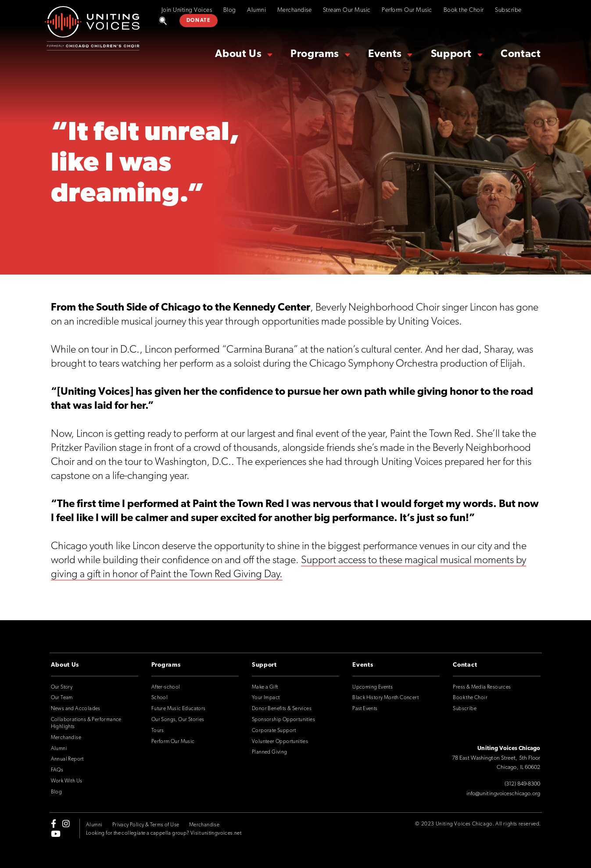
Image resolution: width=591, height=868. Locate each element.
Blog (230, 10)
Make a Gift (265, 687)
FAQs (57, 770)
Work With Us (67, 781)
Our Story (62, 687)
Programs (315, 54)
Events (385, 54)
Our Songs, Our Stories (178, 720)
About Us (238, 54)
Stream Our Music (347, 10)
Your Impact (266, 698)
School (159, 698)
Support (451, 54)
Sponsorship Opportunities (283, 720)
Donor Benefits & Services (282, 709)
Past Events (365, 709)
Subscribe (508, 10)
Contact (521, 54)
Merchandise (295, 10)
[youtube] (56, 833)
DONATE (199, 21)
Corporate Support (274, 731)
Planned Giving (270, 752)
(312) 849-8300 (522, 784)
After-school (166, 687)
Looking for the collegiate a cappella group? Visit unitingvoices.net (164, 833)
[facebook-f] (54, 824)
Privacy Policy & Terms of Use (146, 825)
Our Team (62, 698)
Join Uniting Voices (187, 10)
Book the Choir (464, 10)
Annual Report (67, 759)
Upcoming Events (373, 687)
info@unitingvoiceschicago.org (503, 794)
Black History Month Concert (385, 698)
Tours (158, 731)
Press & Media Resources (482, 687)
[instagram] (66, 824)
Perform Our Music (407, 10)
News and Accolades (76, 709)
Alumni (256, 10)
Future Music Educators (179, 709)
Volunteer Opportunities (280, 742)
